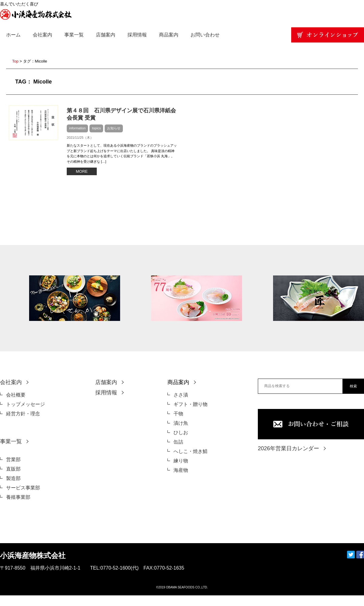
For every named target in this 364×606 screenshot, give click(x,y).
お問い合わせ (205, 35)
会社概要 (16, 395)
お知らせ (114, 128)
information (77, 128)
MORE (82, 171)
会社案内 (42, 35)
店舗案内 (106, 35)
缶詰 (178, 442)
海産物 (181, 470)
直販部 (13, 469)
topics (96, 128)
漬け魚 (181, 423)
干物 (178, 414)
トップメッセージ (25, 404)
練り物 (181, 461)
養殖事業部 (18, 497)
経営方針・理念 (23, 414)
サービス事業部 (23, 488)
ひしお (181, 432)
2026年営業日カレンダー (288, 448)
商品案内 (169, 35)
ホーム (13, 35)
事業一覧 (74, 35)
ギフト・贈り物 (190, 404)
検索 (353, 386)
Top (15, 61)
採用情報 (137, 35)
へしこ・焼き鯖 (190, 451)
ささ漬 (181, 395)
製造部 (13, 478)
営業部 (13, 460)
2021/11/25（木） (80, 138)
